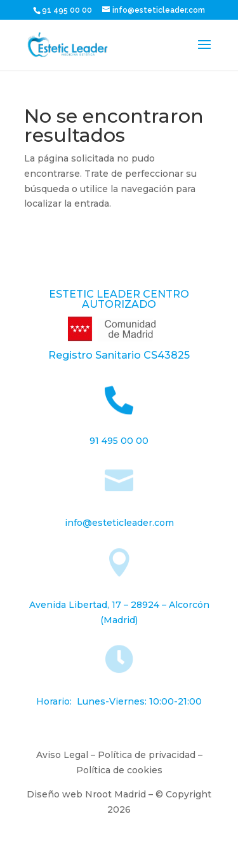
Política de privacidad (147, 755)
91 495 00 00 (68, 10)
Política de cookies (119, 770)
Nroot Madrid (116, 794)
